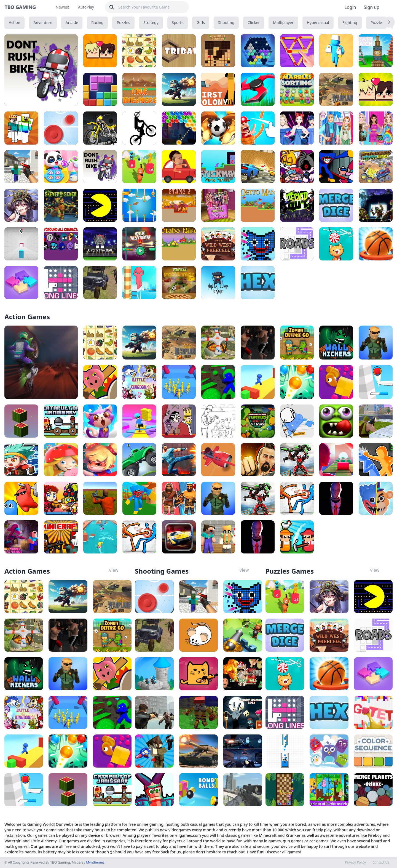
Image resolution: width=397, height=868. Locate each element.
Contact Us (381, 862)
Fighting (350, 22)
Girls (201, 22)
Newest (62, 7)
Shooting (226, 22)
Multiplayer (283, 22)
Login (350, 7)
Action (14, 22)
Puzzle (376, 22)
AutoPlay (86, 7)
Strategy (151, 22)
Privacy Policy (355, 862)
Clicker (254, 22)
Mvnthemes (95, 862)
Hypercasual (318, 22)
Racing (97, 22)
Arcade (72, 22)
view (114, 570)
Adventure (43, 22)
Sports (178, 22)
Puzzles (123, 22)
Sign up (371, 7)
